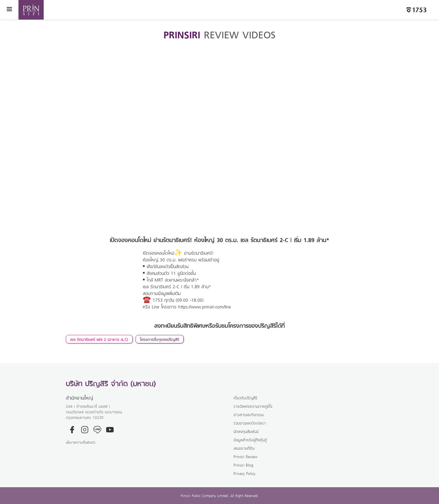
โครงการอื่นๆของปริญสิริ (160, 339)
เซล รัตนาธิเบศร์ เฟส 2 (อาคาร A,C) (99, 339)
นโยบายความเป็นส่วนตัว (81, 442)
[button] (9, 10)
